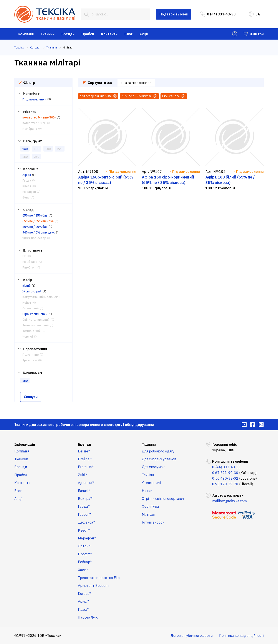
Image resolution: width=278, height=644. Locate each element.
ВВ (24, 256)
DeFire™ (84, 451)
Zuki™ (83, 475)
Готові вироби (153, 522)
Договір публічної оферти (192, 636)
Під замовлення (34, 99)
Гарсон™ (85, 514)
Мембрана (30, 262)
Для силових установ (159, 459)
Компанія (26, 34)
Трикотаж (30, 360)
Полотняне (31, 355)
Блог (128, 34)
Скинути (31, 397)
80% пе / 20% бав (35, 227)
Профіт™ (85, 554)
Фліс (26, 197)
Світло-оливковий (36, 320)
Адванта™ (86, 483)
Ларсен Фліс (88, 617)
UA (254, 14)
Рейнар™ (85, 562)
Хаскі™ (83, 570)
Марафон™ (87, 538)
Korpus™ (85, 594)
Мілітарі (148, 514)
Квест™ (84, 530)
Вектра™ (85, 499)
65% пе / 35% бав (35, 215)
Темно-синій (31, 331)
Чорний (28, 337)
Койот (27, 303)
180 (36, 149)
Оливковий (31, 308)
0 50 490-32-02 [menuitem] (225, 478)
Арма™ (84, 601)
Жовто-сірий (32, 291)
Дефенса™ (87, 522)
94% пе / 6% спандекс (39, 232)
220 (60, 149)
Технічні (148, 475)
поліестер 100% (34, 123)
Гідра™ (84, 609)
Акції (144, 34)
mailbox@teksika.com (229, 501)
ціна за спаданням (136, 83)
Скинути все (174, 96)
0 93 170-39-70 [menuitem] (225, 484)
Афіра (27, 175)
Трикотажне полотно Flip (99, 578)
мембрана (30, 129)
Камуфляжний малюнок (40, 297)
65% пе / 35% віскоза (38, 221)
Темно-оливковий (36, 325)
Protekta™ (86, 467)
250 (25, 157)
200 (48, 149)
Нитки (147, 491)
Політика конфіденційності (241, 636)
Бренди (68, 34)
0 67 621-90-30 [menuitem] (225, 473)
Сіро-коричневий (35, 314)
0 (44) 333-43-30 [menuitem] (218, 14)
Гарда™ (84, 506)
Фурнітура (150, 506)
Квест (27, 186)
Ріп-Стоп (29, 267)
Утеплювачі (151, 483)
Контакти (109, 34)
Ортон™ (84, 546)
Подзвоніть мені (174, 14)
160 (25, 149)
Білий (26, 286)
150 (25, 381)
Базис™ (84, 491)
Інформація (25, 444)
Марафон (29, 192)
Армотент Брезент (94, 586)
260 (36, 157)
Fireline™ (85, 459)
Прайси (88, 34)
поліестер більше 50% (39, 117)
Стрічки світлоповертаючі (163, 499)
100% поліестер (34, 238)
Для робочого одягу (158, 451)
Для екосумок (153, 467)
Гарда (27, 180)
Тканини (48, 34)
